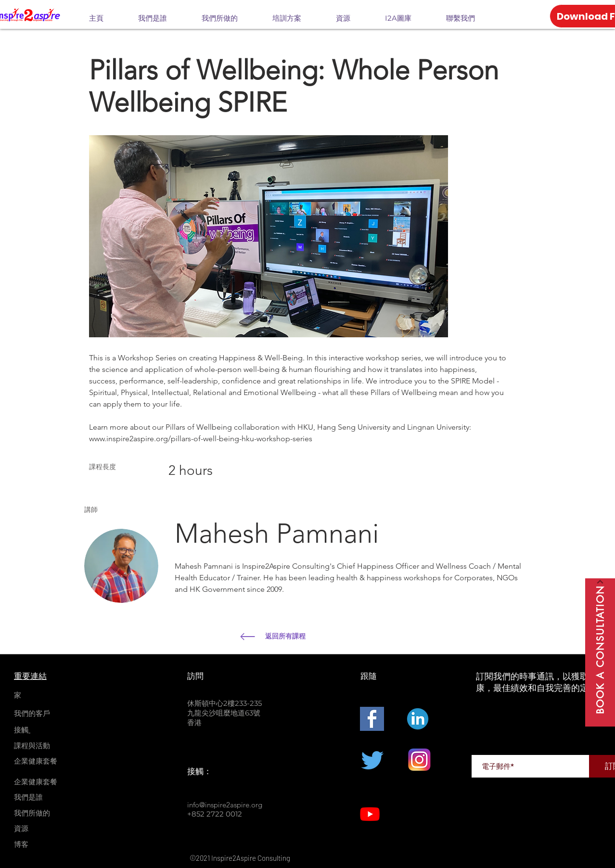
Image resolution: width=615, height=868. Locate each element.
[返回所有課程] (336, 637)
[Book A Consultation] (600, 652)
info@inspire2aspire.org (225, 805)
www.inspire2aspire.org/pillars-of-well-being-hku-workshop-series (201, 439)
